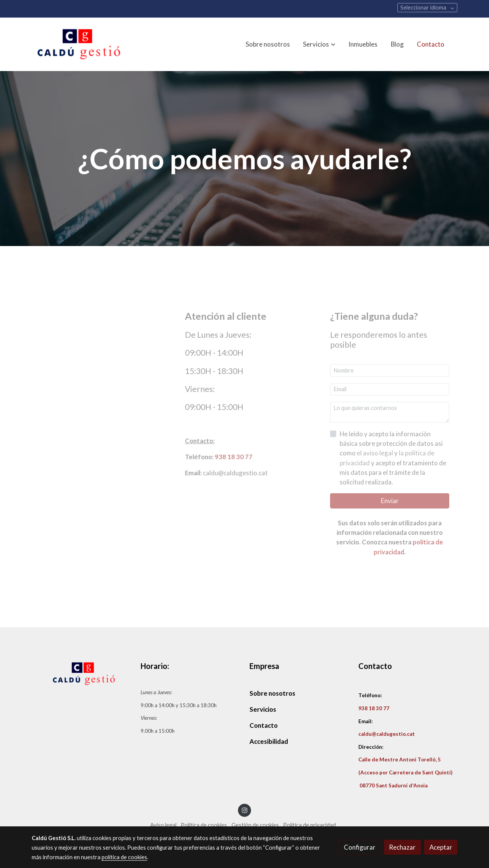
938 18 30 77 (234, 457)
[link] (81, 44)
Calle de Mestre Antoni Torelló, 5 (400, 759)
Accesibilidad (269, 741)
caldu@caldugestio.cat (387, 734)
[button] (319, 44)
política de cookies (124, 857)
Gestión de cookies (255, 825)
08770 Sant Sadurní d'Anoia (393, 785)
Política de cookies (204, 825)
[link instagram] (244, 810)
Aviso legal (163, 825)
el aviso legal (376, 453)
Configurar (360, 847)
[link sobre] (81, 674)
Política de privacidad (309, 825)
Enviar (390, 501)
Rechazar (402, 847)
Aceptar (441, 847)
